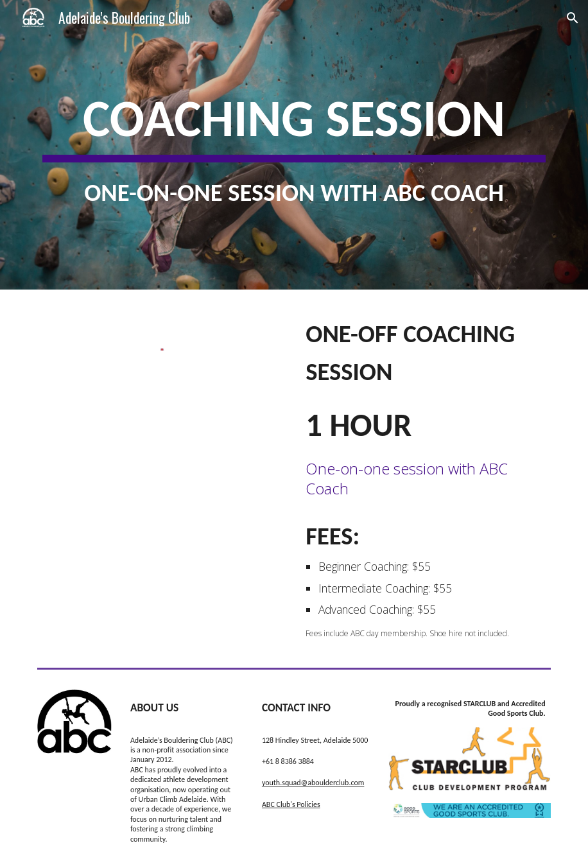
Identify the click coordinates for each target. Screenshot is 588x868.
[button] (573, 18)
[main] (294, 145)
